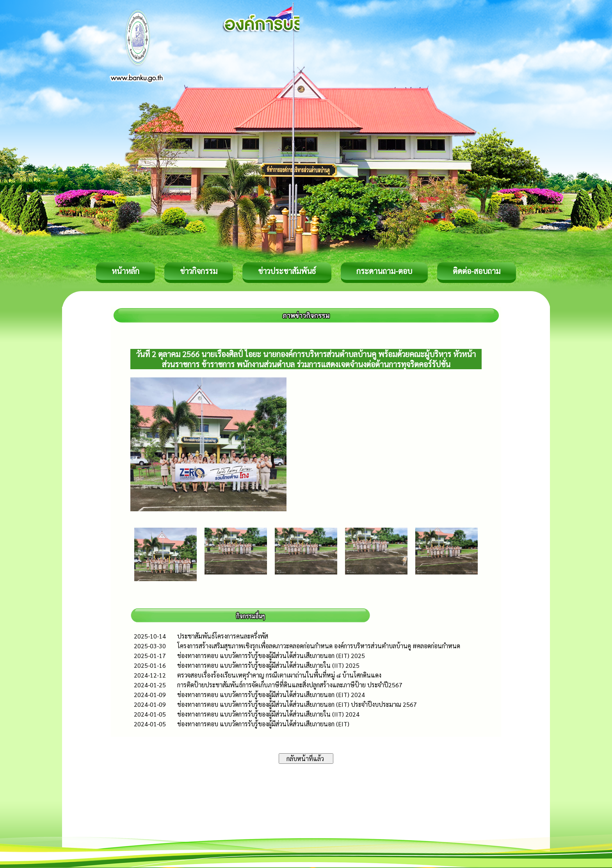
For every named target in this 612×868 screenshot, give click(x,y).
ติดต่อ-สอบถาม (477, 271)
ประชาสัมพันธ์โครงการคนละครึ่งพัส (223, 636)
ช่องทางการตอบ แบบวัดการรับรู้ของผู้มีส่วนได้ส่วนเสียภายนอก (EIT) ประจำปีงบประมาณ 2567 (297, 704)
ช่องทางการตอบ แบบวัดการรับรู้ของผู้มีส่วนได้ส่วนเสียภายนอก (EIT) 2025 (271, 655)
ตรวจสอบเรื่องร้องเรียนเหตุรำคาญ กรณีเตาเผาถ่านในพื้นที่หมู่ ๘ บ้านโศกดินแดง (279, 675)
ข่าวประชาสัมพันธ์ (287, 271)
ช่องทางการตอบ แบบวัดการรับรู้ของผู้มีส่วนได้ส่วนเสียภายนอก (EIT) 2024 (271, 695)
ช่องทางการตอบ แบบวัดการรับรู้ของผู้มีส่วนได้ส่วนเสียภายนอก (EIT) (263, 724)
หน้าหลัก (125, 271)
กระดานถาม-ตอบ (384, 271)
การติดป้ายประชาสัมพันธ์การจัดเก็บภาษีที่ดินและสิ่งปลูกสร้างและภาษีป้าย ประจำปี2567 (290, 685)
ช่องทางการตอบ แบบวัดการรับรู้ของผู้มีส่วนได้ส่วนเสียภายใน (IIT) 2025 (268, 665)
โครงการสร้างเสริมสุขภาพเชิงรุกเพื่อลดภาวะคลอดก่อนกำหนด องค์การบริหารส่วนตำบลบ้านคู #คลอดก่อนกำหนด (319, 646)
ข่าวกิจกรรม (199, 271)
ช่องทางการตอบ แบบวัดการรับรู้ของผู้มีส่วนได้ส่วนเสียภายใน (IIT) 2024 (268, 714)
